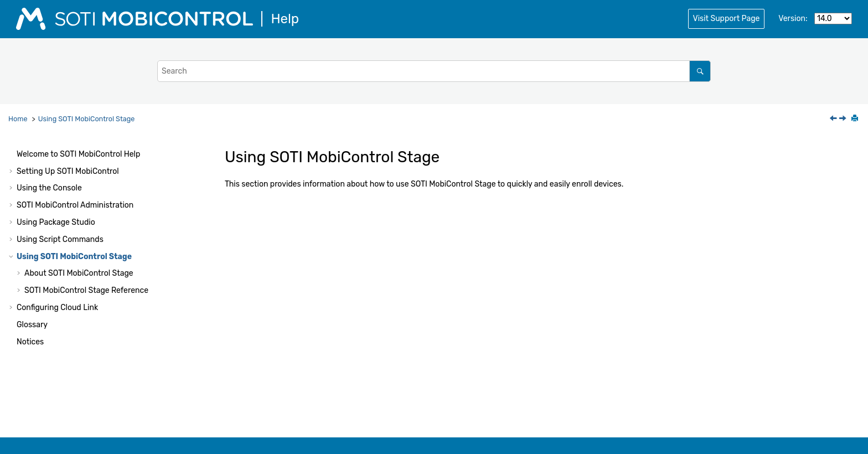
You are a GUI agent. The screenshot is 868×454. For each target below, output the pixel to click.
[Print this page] (856, 119)
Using (87, 119)
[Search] (700, 71)
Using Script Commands (60, 239)
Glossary (32, 325)
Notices (30, 342)
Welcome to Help (78, 154)
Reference (86, 290)
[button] (12, 154)
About (79, 273)
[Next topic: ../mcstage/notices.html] (844, 119)
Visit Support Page (727, 19)
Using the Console (49, 188)
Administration (75, 205)
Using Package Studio (56, 222)
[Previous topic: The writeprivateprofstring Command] (834, 119)
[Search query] (434, 71)
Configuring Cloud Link (57, 308)
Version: (793, 19)
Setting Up (68, 171)
